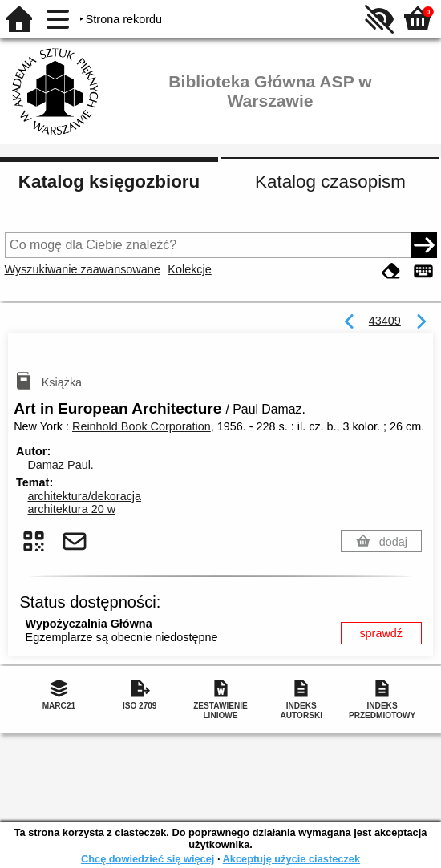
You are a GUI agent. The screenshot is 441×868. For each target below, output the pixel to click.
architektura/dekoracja (84, 496)
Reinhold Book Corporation (142, 426)
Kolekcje (189, 269)
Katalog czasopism (330, 182)
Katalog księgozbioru (109, 182)
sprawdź (381, 633)
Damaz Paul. (60, 465)
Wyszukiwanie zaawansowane (83, 269)
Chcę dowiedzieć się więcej (148, 859)
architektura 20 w (71, 509)
